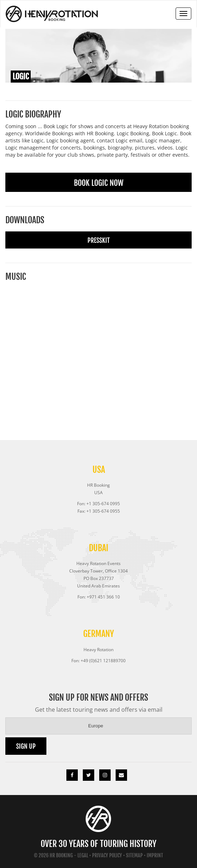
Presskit (99, 240)
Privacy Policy (107, 855)
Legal (83, 855)
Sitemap (134, 855)
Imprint (155, 855)
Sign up (26, 746)
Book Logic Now (99, 183)
